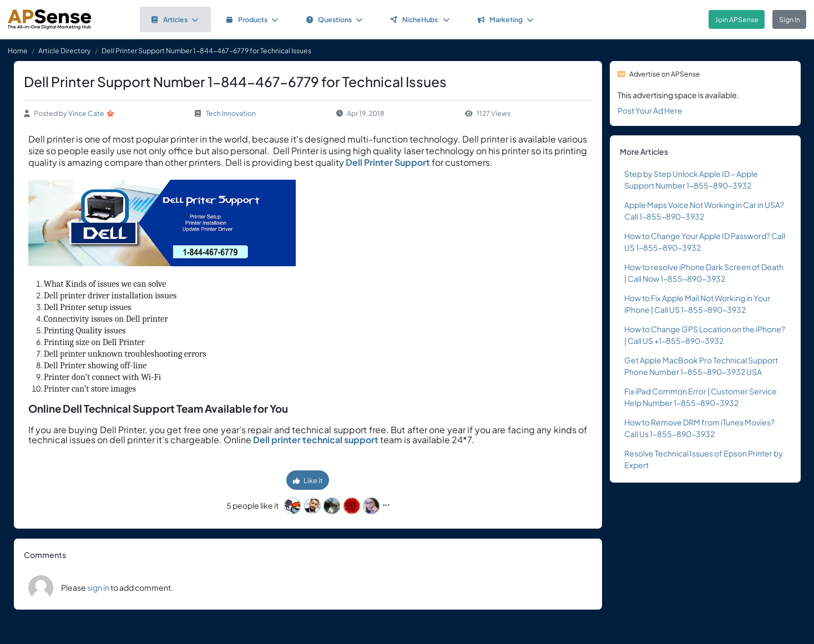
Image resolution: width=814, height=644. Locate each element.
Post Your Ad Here (650, 110)
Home (18, 50)
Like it (308, 480)
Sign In (790, 19)
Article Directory (65, 50)
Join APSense (737, 19)
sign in (98, 587)
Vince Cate (86, 113)
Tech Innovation (231, 113)
